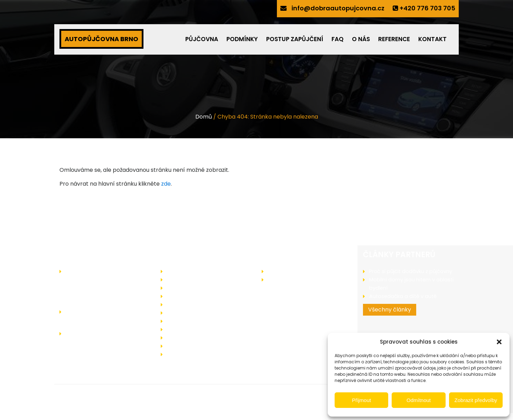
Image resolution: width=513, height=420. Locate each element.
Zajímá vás (282, 271)
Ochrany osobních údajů (198, 346)
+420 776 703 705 (427, 8)
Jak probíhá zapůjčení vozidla (205, 288)
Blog (273, 279)
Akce (173, 279)
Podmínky (242, 39)
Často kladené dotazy (196, 321)
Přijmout (361, 400)
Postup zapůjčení (295, 39)
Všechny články (390, 318)
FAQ (338, 39)
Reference (394, 39)
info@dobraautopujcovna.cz (338, 8)
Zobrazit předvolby (476, 400)
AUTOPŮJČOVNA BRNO (101, 39)
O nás (361, 39)
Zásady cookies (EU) (193, 354)
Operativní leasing (190, 313)
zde (166, 184)
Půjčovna (202, 39)
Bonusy (176, 304)
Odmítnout (419, 400)
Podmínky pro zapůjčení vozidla (207, 296)
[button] (499, 342)
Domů (204, 117)
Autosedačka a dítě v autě (404, 304)
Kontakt (432, 39)
